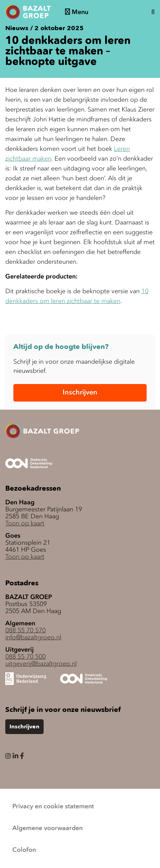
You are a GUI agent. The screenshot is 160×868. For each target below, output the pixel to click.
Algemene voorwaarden (47, 828)
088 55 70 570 (25, 630)
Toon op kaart (25, 523)
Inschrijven (80, 392)
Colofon (24, 850)
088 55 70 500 (25, 657)
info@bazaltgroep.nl (33, 637)
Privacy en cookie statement (53, 807)
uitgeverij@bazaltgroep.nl (41, 664)
